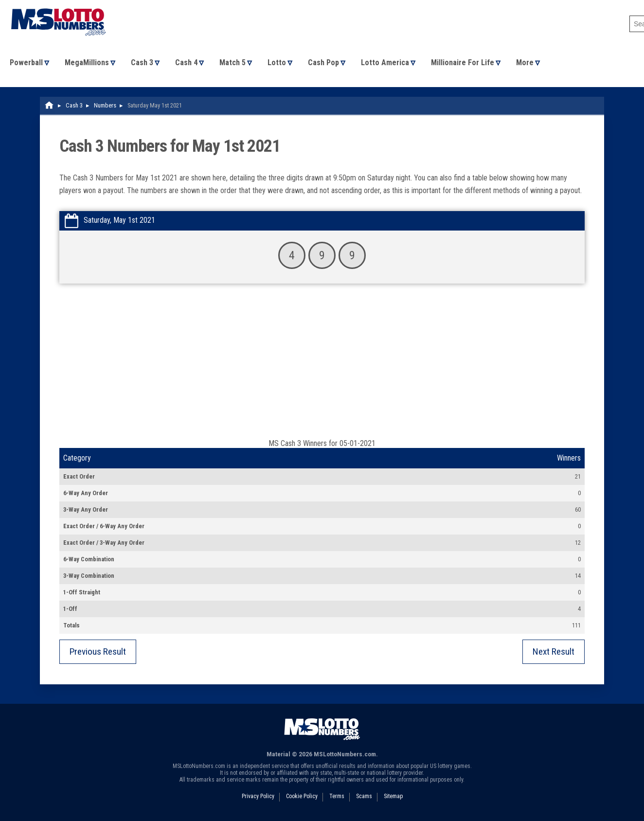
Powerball (26, 62)
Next (554, 651)
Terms (337, 796)
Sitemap (393, 796)
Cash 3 (142, 62)
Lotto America (385, 62)
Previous (98, 651)
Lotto (277, 62)
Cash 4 (186, 62)
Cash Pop (323, 62)
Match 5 (233, 62)
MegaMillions (87, 62)
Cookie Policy (302, 796)
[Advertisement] (322, 366)
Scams (364, 796)
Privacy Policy (258, 796)
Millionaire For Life (463, 62)
